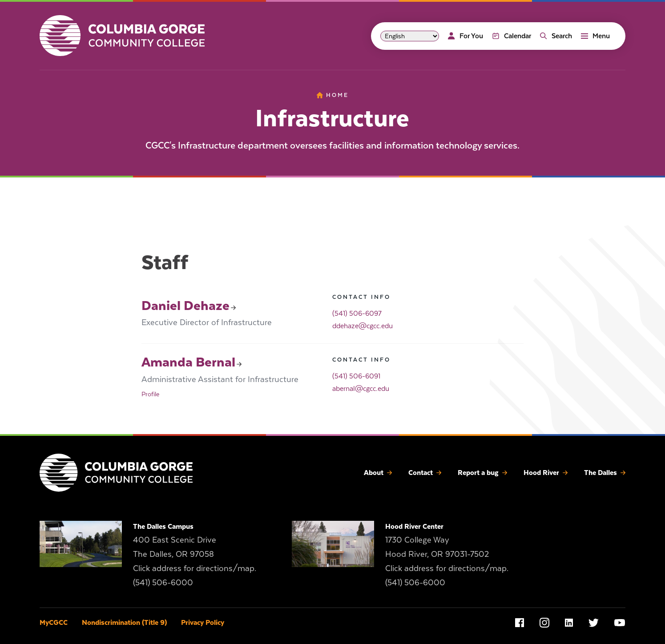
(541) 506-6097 (357, 314)
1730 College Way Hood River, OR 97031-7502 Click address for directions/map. (447, 554)
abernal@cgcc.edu (361, 389)
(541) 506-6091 (356, 376)
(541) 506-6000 (163, 582)
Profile (150, 394)
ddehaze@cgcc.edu (363, 326)
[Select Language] (410, 36)
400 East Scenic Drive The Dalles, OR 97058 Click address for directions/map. (195, 554)
